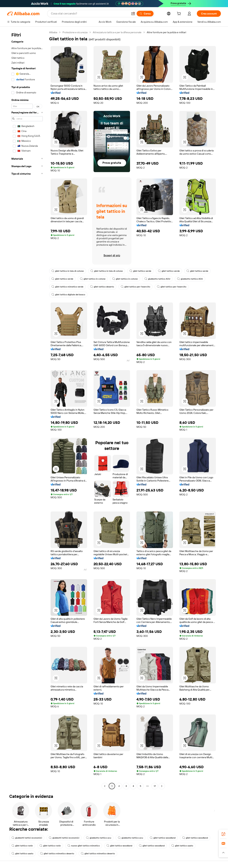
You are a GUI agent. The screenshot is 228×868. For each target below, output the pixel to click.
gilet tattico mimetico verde (67, 287)
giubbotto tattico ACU (157, 279)
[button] (133, 14)
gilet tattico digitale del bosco (68, 295)
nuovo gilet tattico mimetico (84, 846)
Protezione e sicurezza (75, 32)
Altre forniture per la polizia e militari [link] (166, 32)
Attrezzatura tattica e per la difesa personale (117, 32)
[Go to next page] (162, 786)
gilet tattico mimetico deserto (57, 854)
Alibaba (53, 32)
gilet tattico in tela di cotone (68, 271)
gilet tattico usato (182, 846)
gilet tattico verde (140, 271)
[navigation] (27, 410)
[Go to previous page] (105, 786)
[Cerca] (145, 14)
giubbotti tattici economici (27, 838)
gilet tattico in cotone (93, 279)
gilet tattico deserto (102, 287)
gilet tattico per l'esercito (135, 287)
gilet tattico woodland (163, 838)
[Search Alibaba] (90, 14)
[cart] (180, 14)
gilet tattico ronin (22, 846)
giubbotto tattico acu (99, 838)
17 (155, 786)
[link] (223, 834)
